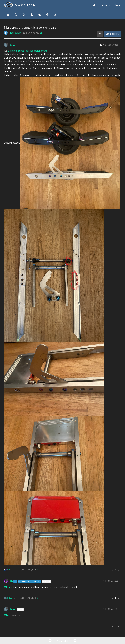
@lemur (8, 587)
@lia (6, 615)
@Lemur (46, 581)
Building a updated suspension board (28, 51)
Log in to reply (113, 34)
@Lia (20, 609)
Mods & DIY (15, 33)
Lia (12, 581)
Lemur (13, 45)
